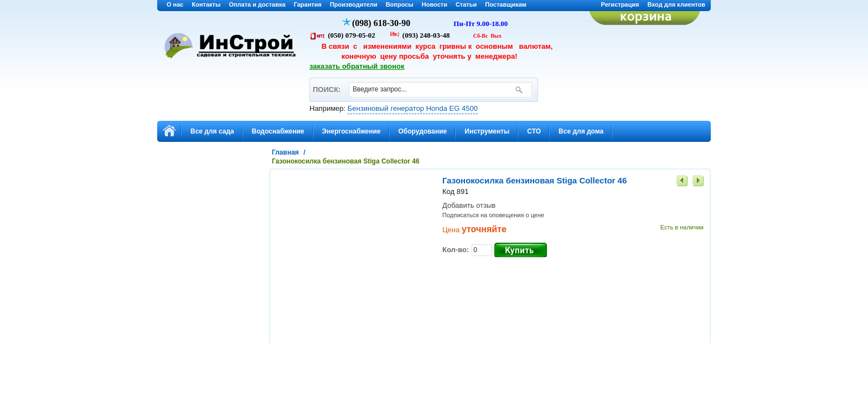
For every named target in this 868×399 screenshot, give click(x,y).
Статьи (466, 4)
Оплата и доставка (257, 4)
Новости (435, 4)
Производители (354, 4)
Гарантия (308, 4)
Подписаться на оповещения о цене (493, 215)
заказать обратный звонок (357, 66)
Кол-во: (456, 250)
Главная (285, 152)
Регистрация (620, 4)
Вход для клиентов (676, 4)
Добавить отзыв (469, 205)
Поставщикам (506, 4)
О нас (175, 4)
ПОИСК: (326, 85)
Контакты (206, 4)
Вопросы (400, 4)
